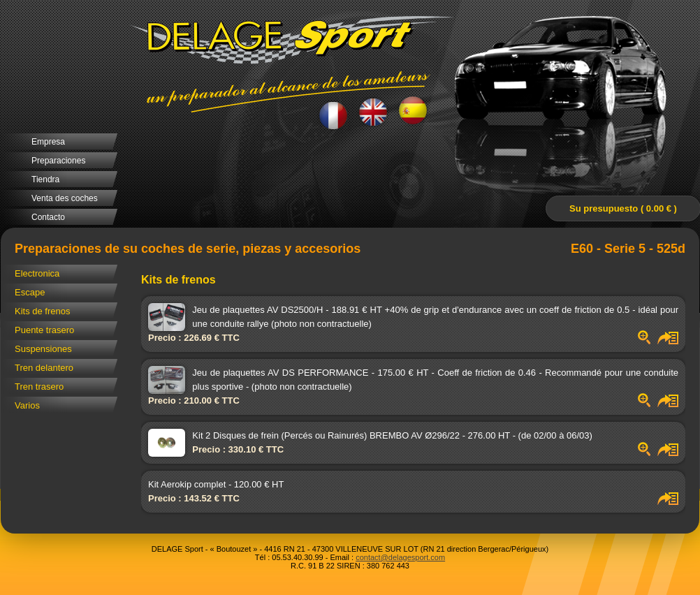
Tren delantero (44, 368)
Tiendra (45, 179)
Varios (27, 405)
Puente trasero (44, 330)
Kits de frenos (43, 311)
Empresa (48, 142)
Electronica (37, 273)
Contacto (48, 217)
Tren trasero (39, 387)
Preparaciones (58, 161)
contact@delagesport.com (400, 557)
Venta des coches (65, 198)
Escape (30, 292)
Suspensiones (43, 349)
